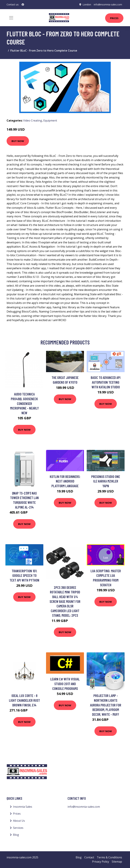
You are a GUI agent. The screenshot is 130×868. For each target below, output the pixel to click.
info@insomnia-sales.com (108, 4)
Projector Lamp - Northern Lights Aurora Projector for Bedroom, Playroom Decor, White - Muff (106, 705)
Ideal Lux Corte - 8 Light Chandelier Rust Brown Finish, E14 (24, 700)
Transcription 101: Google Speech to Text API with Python (24, 575)
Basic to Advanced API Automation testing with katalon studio (106, 382)
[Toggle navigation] (11, 18)
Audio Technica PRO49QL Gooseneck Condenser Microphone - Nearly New (24, 403)
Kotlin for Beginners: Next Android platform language (65, 481)
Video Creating (33, 120)
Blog (16, 835)
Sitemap (117, 862)
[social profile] (23, 5)
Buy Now (18, 141)
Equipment (50, 120)
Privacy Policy (101, 862)
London (87, 4)
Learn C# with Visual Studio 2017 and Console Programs (65, 684)
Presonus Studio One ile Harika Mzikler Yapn (106, 481)
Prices (114, 18)
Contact (89, 857)
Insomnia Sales (23, 807)
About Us (19, 821)
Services (18, 828)
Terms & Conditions (109, 857)
